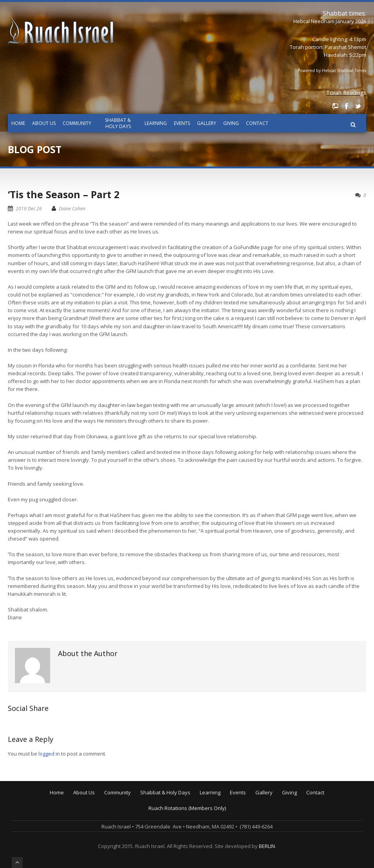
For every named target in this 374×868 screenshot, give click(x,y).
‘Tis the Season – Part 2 (64, 194)
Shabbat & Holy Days (118, 123)
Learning (156, 123)
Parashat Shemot (345, 47)
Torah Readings (346, 93)
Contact (257, 123)
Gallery (207, 123)
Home (18, 123)
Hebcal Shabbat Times (344, 71)
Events (182, 123)
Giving (231, 123)
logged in (49, 754)
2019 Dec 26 (29, 209)
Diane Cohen (72, 209)
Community (77, 123)
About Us (44, 123)
